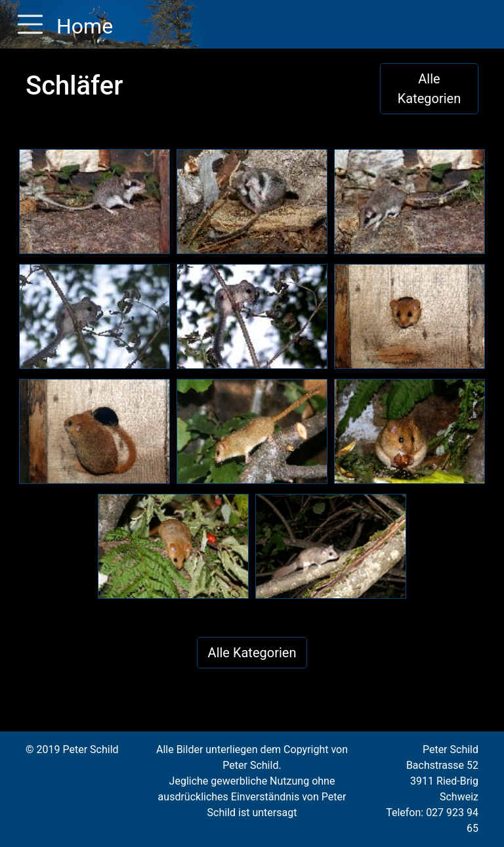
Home (82, 26)
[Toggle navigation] (26, 24)
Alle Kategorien (430, 89)
